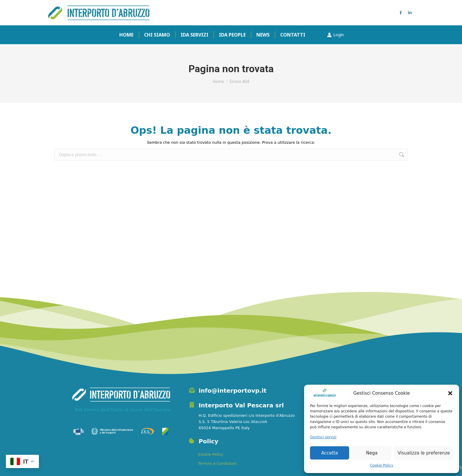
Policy (208, 441)
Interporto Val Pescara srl (241, 405)
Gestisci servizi (323, 437)
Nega (372, 453)
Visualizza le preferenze (424, 453)
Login (335, 35)
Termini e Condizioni (217, 463)
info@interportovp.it (232, 391)
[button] (450, 393)
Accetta (330, 453)
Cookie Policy (381, 465)
